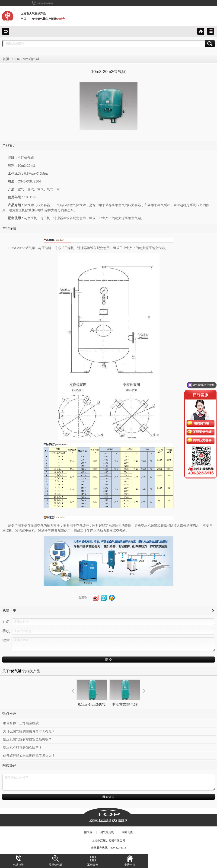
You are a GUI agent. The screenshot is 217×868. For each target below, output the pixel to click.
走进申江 (130, 861)
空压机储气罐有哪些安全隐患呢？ (27, 739)
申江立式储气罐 (125, 693)
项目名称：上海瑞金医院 (21, 723)
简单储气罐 (56, 861)
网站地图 (128, 832)
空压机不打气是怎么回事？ (22, 748)
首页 (6, 59)
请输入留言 (113, 644)
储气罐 (88, 832)
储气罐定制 (107, 832)
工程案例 (93, 861)
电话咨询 (19, 861)
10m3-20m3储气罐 (27, 59)
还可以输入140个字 (109, 782)
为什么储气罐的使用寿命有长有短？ (29, 731)
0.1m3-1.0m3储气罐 (92, 697)
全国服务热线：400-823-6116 (108, 848)
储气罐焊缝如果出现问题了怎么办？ (29, 756)
